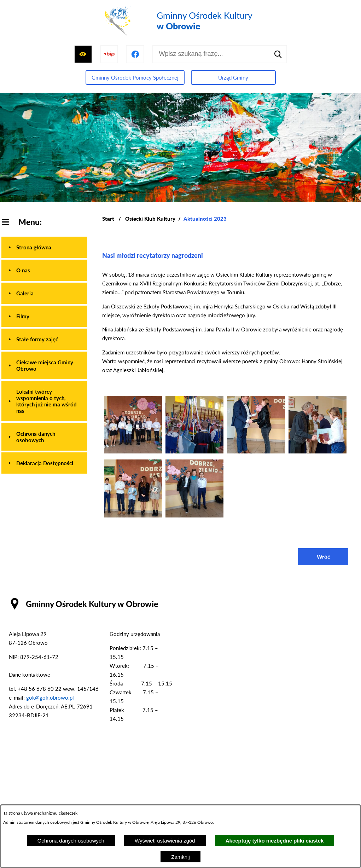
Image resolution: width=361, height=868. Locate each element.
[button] (133, 451)
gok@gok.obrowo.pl (50, 698)
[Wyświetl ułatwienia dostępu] (83, 54)
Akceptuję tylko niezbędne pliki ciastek (275, 841)
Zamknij (180, 857)
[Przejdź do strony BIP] (109, 54)
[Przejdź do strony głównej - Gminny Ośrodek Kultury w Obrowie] (177, 21)
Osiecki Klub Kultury (150, 219)
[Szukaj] (278, 54)
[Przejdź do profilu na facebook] (135, 54)
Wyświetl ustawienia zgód (165, 841)
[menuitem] (44, 247)
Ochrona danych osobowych (71, 841)
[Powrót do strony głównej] (108, 219)
